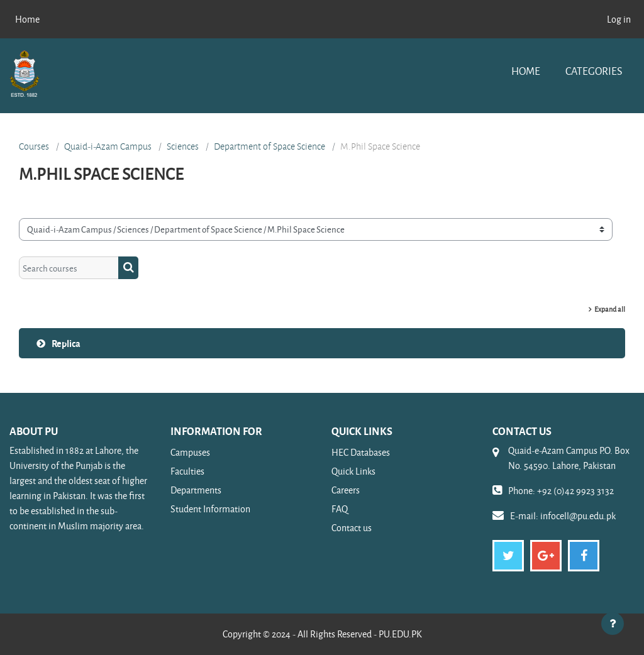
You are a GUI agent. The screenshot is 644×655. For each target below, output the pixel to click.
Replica (66, 343)
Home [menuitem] (27, 19)
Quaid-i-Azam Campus (108, 146)
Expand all (610, 309)
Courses (34, 146)
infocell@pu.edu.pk (578, 516)
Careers (346, 490)
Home (526, 71)
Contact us (352, 528)
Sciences (183, 146)
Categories (594, 71)
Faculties (187, 471)
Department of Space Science (269, 146)
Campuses (190, 452)
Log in (619, 19)
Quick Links (353, 471)
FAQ (340, 509)
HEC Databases (361, 452)
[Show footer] (613, 624)
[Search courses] (69, 268)
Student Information (210, 509)
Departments (196, 490)
